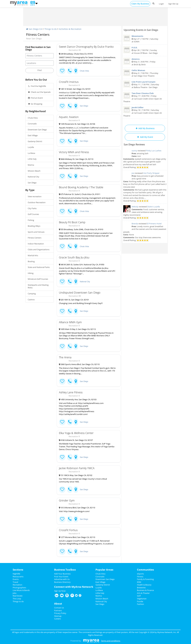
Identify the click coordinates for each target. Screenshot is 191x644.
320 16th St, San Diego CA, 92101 (74, 300)
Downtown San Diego (37, 130)
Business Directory (62, 582)
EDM (139, 582)
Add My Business (145, 128)
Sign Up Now (60, 591)
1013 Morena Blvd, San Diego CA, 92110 (77, 508)
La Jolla (31, 147)
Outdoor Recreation (37, 202)
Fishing (31, 220)
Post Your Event (61, 577)
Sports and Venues (36, 232)
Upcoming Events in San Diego (141, 30)
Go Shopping (35, 104)
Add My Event (145, 137)
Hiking (31, 273)
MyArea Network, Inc (167, 632)
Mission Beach (34, 171)
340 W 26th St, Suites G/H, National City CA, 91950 (82, 265)
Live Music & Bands (21, 590)
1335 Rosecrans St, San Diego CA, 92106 (77, 124)
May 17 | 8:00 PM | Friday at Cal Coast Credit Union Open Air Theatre (145, 97)
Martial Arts (33, 255)
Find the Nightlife (37, 86)
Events (16, 579)
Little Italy (32, 159)
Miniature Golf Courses (38, 279)
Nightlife (16, 574)
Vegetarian (142, 599)
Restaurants (18, 577)
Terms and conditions (110, 641)
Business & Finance (145, 590)
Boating (31, 261)
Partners (58, 610)
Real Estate (18, 596)
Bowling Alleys (34, 226)
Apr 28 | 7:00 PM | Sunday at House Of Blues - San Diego (145, 50)
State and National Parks (39, 267)
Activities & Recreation (70, 29)
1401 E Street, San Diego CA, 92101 (75, 89)
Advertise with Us (62, 579)
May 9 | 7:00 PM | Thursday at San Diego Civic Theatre (145, 73)
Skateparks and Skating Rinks (38, 286)
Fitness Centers (35, 238)
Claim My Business (140, 4)
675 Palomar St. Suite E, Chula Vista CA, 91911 (80, 194)
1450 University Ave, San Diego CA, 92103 (78, 399)
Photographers (19, 588)
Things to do (51, 29)
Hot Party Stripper (151, 173)
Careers (58, 619)
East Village (33, 135)
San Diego (32, 183)
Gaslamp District (35, 141)
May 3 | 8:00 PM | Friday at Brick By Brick (145, 62)
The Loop (17, 599)
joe (133, 173)
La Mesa (31, 153)
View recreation (35, 196)
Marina (31, 165)
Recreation (17, 585)
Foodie (140, 601)
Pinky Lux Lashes (154, 151)
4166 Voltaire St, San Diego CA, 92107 (76, 440)
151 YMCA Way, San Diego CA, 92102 (76, 475)
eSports (140, 574)
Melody (135, 207)
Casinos (31, 300)
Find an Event (35, 98)
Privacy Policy (60, 613)
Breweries (141, 588)
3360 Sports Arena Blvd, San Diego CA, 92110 (79, 364)
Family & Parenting (145, 579)
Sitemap (58, 616)
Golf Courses (33, 214)
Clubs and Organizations (39, 249)
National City (33, 177)
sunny (134, 151)
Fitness (140, 577)
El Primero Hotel (154, 224)
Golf (139, 596)
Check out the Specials (39, 92)
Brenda (135, 224)
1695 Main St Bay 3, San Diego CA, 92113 (77, 329)
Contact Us (59, 608)
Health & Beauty (144, 585)
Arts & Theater (143, 593)
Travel (15, 582)
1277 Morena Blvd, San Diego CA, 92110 (77, 537)
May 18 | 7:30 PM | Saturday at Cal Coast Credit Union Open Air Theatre (145, 112)
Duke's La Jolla (154, 207)
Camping (32, 294)
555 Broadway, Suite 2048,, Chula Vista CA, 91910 (81, 229)
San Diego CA (34, 29)
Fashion (140, 604)
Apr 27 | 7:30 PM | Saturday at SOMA (145, 39)
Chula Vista (33, 118)
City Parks (32, 208)
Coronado (32, 124)
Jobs (15, 593)
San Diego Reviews (134, 144)
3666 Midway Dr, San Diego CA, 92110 (76, 159)
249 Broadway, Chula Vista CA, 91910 (76, 54)
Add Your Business (62, 574)
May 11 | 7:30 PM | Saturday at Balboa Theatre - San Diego (145, 85)
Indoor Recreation (36, 244)
